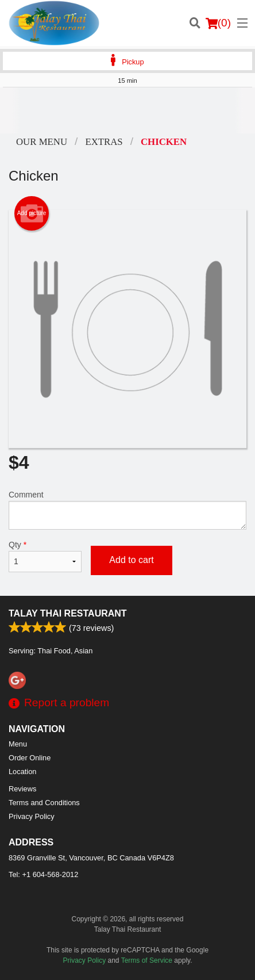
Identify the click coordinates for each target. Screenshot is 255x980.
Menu (18, 744)
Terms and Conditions (44, 803)
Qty (45, 556)
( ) (218, 23)
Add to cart (131, 560)
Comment (127, 510)
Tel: (43, 874)
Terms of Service (147, 960)
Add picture (32, 213)
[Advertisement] (127, 110)
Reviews (22, 789)
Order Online (30, 758)
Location (22, 772)
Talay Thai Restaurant (68, 613)
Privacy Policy (32, 816)
